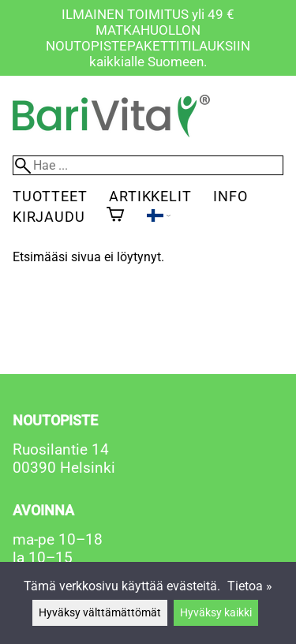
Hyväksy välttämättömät (100, 613)
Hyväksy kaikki (216, 613)
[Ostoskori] (115, 215)
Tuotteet (50, 196)
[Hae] (148, 165)
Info (230, 196)
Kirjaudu (49, 217)
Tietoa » (250, 586)
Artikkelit (150, 196)
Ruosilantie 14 (61, 449)
